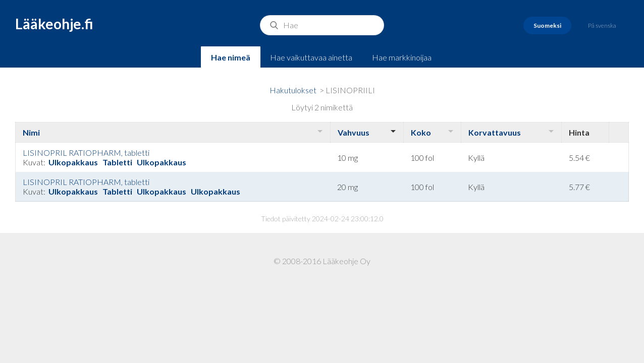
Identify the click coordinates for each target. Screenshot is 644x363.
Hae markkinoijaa (402, 57)
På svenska (602, 25)
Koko (421, 132)
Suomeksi (547, 25)
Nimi (31, 132)
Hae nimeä (231, 57)
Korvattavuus (495, 132)
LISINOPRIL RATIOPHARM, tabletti (86, 153)
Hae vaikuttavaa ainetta (311, 57)
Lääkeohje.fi (54, 24)
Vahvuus (354, 132)
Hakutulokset (293, 90)
